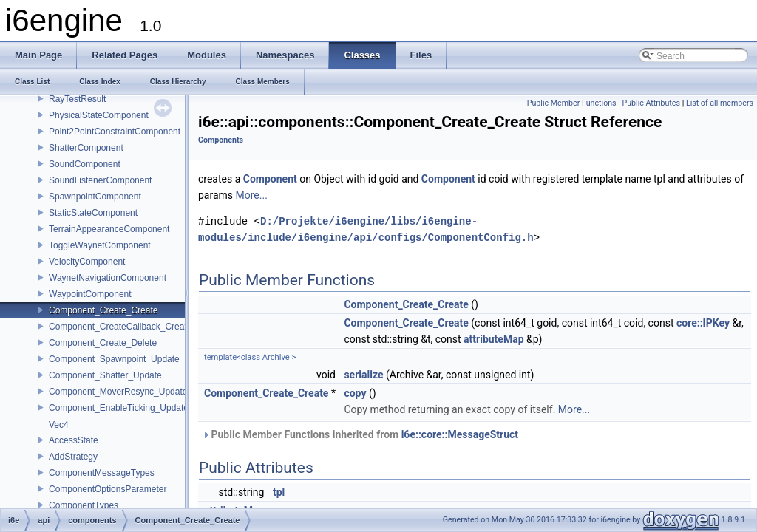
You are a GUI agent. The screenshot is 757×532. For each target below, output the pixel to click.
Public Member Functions (572, 103)
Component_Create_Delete (103, 343)
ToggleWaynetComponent (100, 245)
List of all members (720, 103)
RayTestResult (77, 99)
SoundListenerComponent (100, 180)
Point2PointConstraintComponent (115, 132)
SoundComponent (85, 164)
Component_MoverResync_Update (118, 392)
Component (270, 179)
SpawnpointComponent (95, 197)
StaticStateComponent (93, 213)
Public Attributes (651, 103)
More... (252, 195)
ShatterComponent (86, 148)
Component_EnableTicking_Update (119, 408)
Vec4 (59, 425)
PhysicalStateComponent (99, 115)
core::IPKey (703, 323)
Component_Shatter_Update (105, 375)
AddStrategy (73, 457)
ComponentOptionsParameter (108, 489)
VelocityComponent (87, 262)
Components (221, 140)
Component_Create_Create (103, 310)
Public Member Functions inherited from (360, 434)
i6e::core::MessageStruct (460, 434)
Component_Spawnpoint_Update (114, 359)
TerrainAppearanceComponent (109, 229)
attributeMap (493, 339)
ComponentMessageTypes (102, 473)
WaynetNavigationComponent (108, 278)
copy (355, 393)
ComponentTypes (84, 505)
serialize (363, 375)
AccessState (74, 440)
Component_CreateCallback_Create (120, 327)
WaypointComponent (90, 294)
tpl (279, 492)
